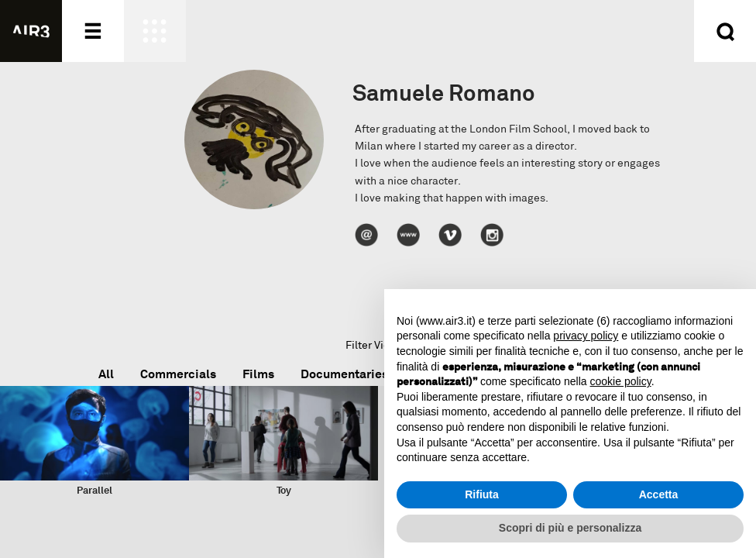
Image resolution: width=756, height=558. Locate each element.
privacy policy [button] (586, 336)
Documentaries (344, 374)
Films (258, 374)
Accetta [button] (659, 494)
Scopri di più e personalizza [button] (570, 528)
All (106, 374)
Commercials (178, 374)
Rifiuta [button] (482, 494)
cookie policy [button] (621, 381)
